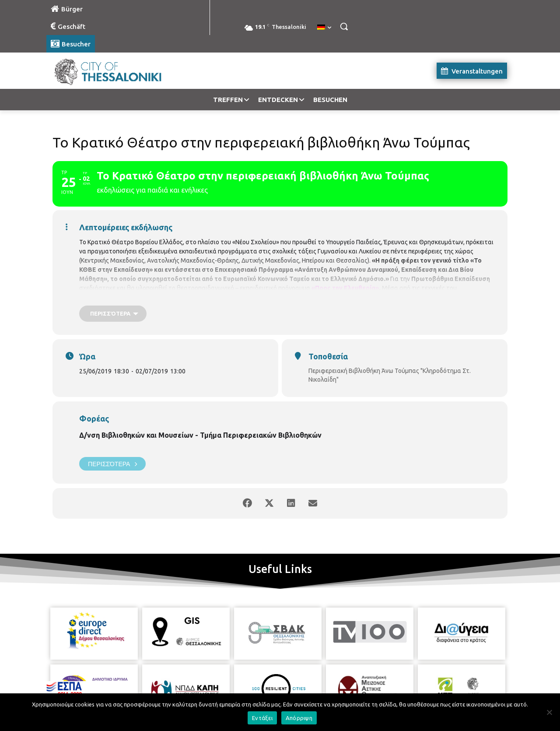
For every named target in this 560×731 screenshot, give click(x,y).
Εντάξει (262, 718)
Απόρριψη (299, 718)
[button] (344, 26)
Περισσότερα (112, 464)
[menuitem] (324, 28)
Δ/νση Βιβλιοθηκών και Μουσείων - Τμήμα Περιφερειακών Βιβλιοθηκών (200, 435)
